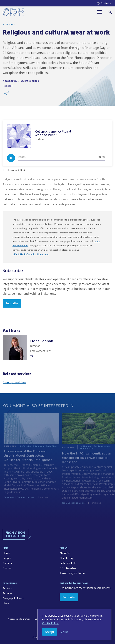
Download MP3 (14, 170)
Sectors (7, 588)
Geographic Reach (13, 598)
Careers (7, 563)
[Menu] (101, 12)
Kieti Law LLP (68, 563)
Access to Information (19, 619)
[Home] (13, 13)
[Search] (110, 12)
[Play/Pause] (11, 158)
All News (10, 26)
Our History (67, 558)
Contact (8, 568)
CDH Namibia (68, 568)
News (6, 603)
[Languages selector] (104, 3)
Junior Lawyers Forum (73, 573)
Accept (50, 632)
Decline (64, 632)
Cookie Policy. (50, 623)
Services (7, 593)
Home (6, 553)
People (7, 558)
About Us (65, 553)
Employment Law (14, 382)
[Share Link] (7, 95)
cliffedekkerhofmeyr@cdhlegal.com (31, 254)
